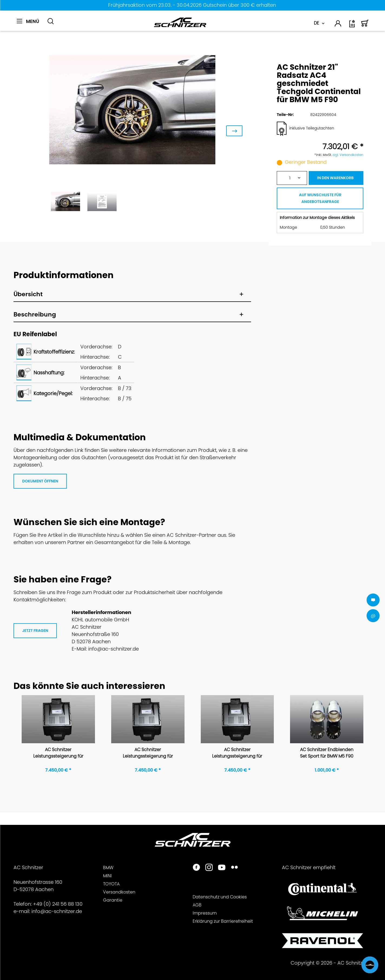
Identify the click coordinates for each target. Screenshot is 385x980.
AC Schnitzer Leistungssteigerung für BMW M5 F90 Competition (148, 753)
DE (316, 23)
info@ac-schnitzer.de (57, 911)
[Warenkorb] (365, 26)
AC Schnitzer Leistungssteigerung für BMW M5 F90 (58, 753)
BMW (108, 868)
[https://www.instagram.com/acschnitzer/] (209, 868)
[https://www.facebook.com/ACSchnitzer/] (196, 868)
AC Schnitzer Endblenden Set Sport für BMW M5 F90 (327, 753)
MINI (107, 876)
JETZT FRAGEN (35, 631)
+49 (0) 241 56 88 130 (58, 904)
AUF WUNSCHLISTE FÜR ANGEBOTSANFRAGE (320, 198)
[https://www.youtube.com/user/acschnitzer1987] (222, 868)
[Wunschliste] (353, 26)
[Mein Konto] (338, 24)
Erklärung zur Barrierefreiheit (223, 921)
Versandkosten (119, 892)
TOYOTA (111, 884)
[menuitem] (30, 24)
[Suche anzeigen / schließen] (51, 21)
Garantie (113, 900)
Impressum (205, 913)
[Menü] (28, 21)
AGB (197, 905)
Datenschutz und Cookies (220, 897)
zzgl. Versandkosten (348, 155)
